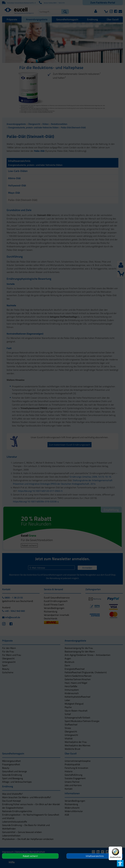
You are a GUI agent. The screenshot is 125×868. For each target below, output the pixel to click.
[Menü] (120, 848)
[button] (49, 450)
